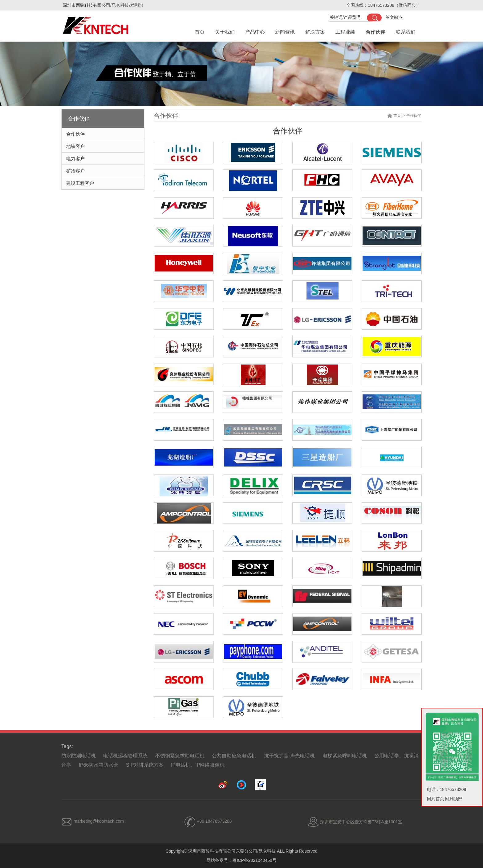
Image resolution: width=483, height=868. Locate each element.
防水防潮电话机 (79, 756)
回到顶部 (454, 799)
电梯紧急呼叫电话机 (345, 756)
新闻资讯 (285, 32)
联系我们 (406, 32)
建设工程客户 (80, 183)
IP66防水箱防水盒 (98, 765)
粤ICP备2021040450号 (254, 860)
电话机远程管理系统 (125, 756)
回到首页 (436, 799)
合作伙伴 (375, 32)
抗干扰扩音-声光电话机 (289, 756)
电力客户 (75, 159)
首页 (200, 32)
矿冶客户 (75, 171)
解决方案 (315, 32)
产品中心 (255, 32)
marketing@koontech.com (99, 821)
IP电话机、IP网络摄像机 (198, 765)
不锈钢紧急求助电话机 (180, 756)
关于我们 (225, 32)
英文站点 (394, 17)
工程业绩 (345, 32)
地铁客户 (75, 146)
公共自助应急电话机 (234, 756)
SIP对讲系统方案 (145, 765)
